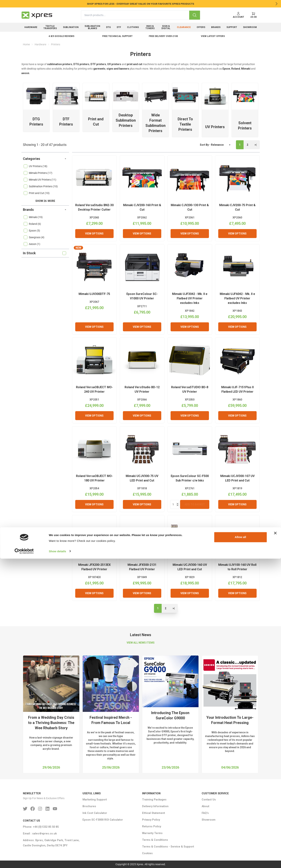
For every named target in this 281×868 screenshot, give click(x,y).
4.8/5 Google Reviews (61, 36)
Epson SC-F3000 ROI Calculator (103, 820)
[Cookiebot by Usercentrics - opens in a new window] (24, 861)
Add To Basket (195, 504)
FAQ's (205, 813)
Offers (201, 27)
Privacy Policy (151, 820)
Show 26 (45, 201)
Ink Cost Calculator (95, 813)
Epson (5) (32, 231)
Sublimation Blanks (92, 27)
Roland (236, 69)
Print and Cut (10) (37, 193)
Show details (57, 861)
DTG (108, 27)
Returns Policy (152, 826)
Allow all (240, 847)
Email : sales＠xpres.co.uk (40, 834)
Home (26, 44)
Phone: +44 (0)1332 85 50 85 (41, 827)
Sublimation (71, 27)
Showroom (250, 27)
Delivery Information (155, 806)
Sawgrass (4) (34, 237)
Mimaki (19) (33, 217)
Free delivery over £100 (163, 36)
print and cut (135, 64)
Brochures (89, 806)
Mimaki (246, 69)
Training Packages (154, 800)
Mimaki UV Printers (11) (40, 180)
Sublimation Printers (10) (41, 186)
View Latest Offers (213, 36)
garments (99, 69)
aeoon (25, 73)
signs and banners (118, 69)
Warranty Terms (152, 833)
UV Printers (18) (35, 166)
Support (232, 27)
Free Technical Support (117, 36)
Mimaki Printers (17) (38, 173)
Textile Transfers (50, 27)
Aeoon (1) (32, 244)
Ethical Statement (154, 813)
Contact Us (209, 800)
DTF (119, 27)
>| (256, 145)
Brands (216, 27)
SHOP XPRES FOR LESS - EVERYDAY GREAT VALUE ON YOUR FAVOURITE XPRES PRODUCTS (140, 4)
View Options (94, 234)
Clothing (133, 27)
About (205, 806)
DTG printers (81, 64)
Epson (226, 69)
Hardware (31, 27)
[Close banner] (275, 843)
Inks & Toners (150, 27)
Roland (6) (32, 224)
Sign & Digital (166, 27)
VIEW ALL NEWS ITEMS (141, 643)
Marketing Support (95, 800)
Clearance (184, 27)
